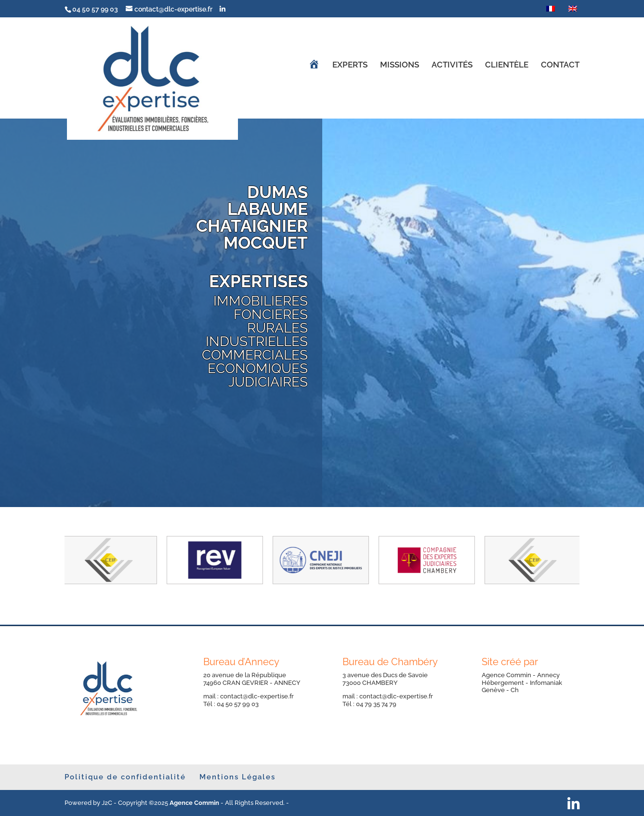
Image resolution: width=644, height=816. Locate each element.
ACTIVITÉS (452, 65)
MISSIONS (400, 65)
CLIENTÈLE (507, 65)
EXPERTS (350, 65)
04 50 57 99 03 (240, 704)
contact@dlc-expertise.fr (257, 696)
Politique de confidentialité (125, 777)
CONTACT (560, 65)
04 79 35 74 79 (376, 704)
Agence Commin (507, 675)
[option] (108, 560)
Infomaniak (546, 683)
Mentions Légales (237, 777)
